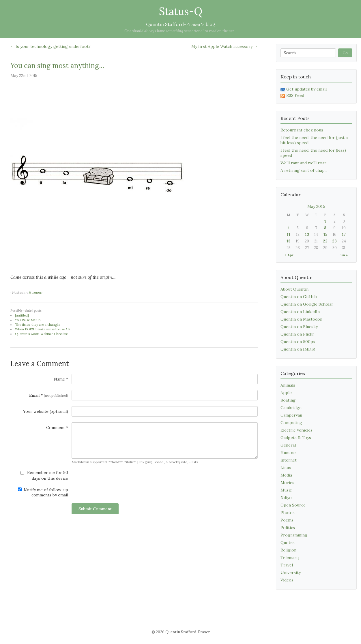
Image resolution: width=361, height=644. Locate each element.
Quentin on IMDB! (298, 349)
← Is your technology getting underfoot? (50, 46)
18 (289, 241)
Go (345, 53)
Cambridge (291, 408)
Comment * (57, 428)
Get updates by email (304, 89)
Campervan (291, 415)
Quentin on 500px (298, 342)
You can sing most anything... (57, 66)
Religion (288, 550)
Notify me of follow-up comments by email (43, 492)
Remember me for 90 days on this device (44, 475)
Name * (61, 379)
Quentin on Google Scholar (307, 304)
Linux (286, 468)
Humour (36, 292)
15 (325, 235)
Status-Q (181, 11)
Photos (288, 513)
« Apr (289, 255)
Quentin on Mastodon (301, 319)
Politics (288, 528)
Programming (294, 535)
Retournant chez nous (302, 130)
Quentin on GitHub (299, 297)
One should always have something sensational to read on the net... (180, 31)
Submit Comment (95, 509)
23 (334, 241)
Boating (288, 400)
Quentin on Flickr (297, 334)
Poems (287, 520)
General (288, 445)
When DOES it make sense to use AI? (43, 329)
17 (344, 235)
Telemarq (290, 558)
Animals (288, 385)
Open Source (293, 505)
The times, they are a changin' (38, 325)
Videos (287, 580)
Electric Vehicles (297, 430)
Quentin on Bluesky (299, 327)
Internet (289, 460)
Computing (291, 423)
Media (286, 475)
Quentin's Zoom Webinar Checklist (41, 334)
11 (289, 235)
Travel (287, 565)
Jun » (343, 255)
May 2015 (316, 206)
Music (286, 490)
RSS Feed (292, 95)
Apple (286, 393)
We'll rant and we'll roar (303, 163)
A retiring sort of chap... (304, 170)
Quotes (288, 543)
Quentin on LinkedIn (300, 312)
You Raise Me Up (28, 320)
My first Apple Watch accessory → (225, 46)
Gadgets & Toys (296, 438)
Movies (287, 483)
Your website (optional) (46, 411)
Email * (49, 395)
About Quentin (294, 289)
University (291, 573)
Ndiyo (286, 498)
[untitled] (22, 315)
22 (325, 241)
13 (307, 235)
